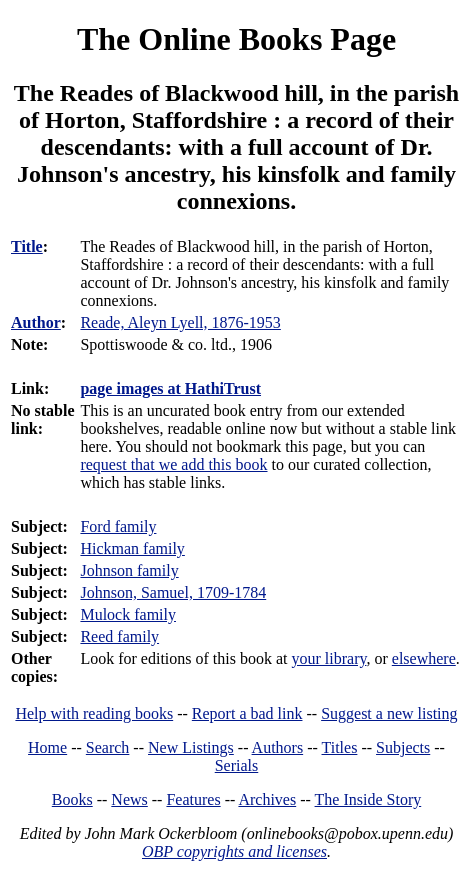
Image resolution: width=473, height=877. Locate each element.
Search (108, 747)
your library (329, 658)
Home (47, 747)
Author (36, 322)
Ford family (118, 526)
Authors (278, 747)
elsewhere (424, 658)
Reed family (119, 636)
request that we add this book (173, 464)
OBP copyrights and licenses (234, 851)
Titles (340, 747)
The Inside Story (368, 799)
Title (27, 246)
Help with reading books (94, 713)
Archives (267, 799)
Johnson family (129, 570)
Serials (237, 765)
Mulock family (128, 614)
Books (72, 799)
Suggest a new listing (389, 713)
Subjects (403, 747)
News (129, 799)
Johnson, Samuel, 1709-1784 (173, 592)
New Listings (191, 747)
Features (193, 799)
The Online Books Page (236, 39)
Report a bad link (247, 713)
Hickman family (132, 548)
